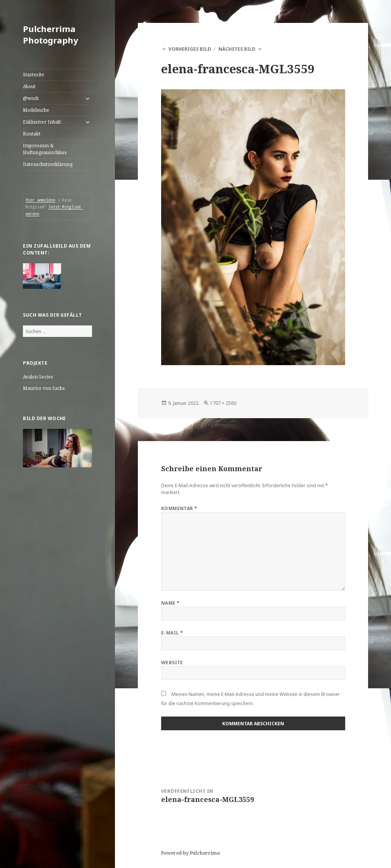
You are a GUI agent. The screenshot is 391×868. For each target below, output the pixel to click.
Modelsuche (36, 110)
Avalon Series (38, 377)
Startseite (34, 75)
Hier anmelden (40, 200)
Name (170, 603)
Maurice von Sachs (44, 388)
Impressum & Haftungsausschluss (45, 149)
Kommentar (179, 508)
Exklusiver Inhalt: (42, 122)
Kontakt (32, 134)
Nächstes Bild (237, 49)
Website (172, 663)
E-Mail (172, 633)
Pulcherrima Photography (51, 34)
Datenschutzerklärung (48, 164)
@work (31, 98)
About (29, 86)
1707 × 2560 (223, 403)
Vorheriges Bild (190, 49)
